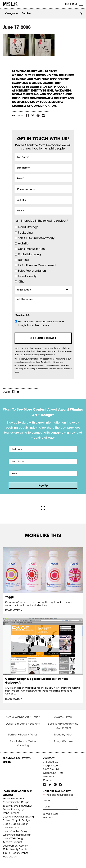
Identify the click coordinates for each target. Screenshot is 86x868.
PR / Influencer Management (37, 265)
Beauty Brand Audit (13, 798)
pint (38, 115)
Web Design (10, 857)
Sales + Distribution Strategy (36, 238)
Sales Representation (32, 271)
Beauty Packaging (13, 809)
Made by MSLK (63, 735)
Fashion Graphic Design (16, 820)
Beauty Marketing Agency (17, 806)
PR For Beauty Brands (15, 849)
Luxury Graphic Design (15, 831)
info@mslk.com (52, 766)
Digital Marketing (29, 254)
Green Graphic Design (15, 824)
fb (27, 115)
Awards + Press (63, 717)
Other (22, 282)
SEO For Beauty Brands (15, 853)
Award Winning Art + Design (23, 717)
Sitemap (48, 817)
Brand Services (11, 813)
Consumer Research (31, 249)
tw (33, 115)
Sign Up (43, 485)
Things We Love (63, 741)
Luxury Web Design (13, 838)
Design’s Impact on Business (23, 724)
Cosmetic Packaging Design (19, 817)
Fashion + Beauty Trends (23, 735)
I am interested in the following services (41, 221)
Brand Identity (27, 276)
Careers (48, 780)
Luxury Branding (12, 828)
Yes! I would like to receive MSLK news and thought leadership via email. (41, 323)
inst (43, 115)
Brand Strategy (28, 227)
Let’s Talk (71, 4)
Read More (13, 610)
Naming (23, 260)
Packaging (25, 233)
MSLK (16, 4)
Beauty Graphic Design (16, 802)
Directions (49, 776)
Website (23, 244)
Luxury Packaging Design (17, 835)
